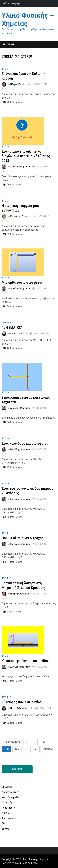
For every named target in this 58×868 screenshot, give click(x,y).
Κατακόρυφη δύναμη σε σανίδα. (25, 661)
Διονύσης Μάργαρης (20, 167)
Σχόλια (6, 829)
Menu (9, 45)
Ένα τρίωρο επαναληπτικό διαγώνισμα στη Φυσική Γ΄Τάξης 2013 (26, 156)
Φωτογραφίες (10, 818)
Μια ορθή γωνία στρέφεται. (23, 282)
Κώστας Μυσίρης (19, 334)
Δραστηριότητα (11, 792)
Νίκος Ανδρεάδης (19, 708)
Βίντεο (5, 823)
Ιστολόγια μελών (11, 797)
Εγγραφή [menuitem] (16, 4)
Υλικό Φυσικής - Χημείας (35, 859)
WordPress (21, 863)
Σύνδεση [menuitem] (5, 4)
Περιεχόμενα (9, 803)
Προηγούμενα (12, 742)
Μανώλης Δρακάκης (20, 449)
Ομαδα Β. (7, 323)
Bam (35, 863)
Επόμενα (48, 749)
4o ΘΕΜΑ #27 (12, 328)
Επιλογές (7, 787)
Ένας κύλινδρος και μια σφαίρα (25, 443)
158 (35, 749)
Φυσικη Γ (6, 69)
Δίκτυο (6, 813)
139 (17, 749)
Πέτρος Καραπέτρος (20, 84)
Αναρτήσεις (8, 808)
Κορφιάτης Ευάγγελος (21, 216)
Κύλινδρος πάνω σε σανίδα (22, 702)
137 (43, 742)
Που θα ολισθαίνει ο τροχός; (23, 538)
